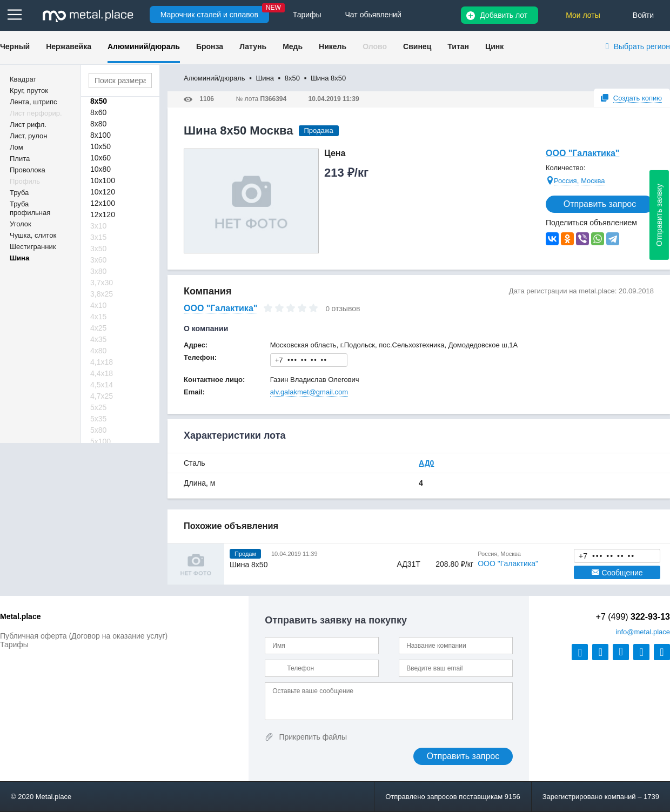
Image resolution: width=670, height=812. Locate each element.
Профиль (25, 181)
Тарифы (14, 645)
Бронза (210, 46)
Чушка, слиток (33, 235)
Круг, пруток (29, 90)
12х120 (103, 214)
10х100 (103, 180)
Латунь (253, 46)
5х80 (98, 430)
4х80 (98, 351)
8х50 (99, 101)
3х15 (98, 237)
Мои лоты (583, 15)
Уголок (21, 224)
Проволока (28, 170)
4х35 (98, 339)
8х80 (98, 124)
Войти (643, 15)
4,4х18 (102, 373)
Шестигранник (33, 247)
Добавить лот (504, 15)
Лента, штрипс (33, 102)
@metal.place (643, 632)
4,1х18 (102, 362)
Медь (293, 46)
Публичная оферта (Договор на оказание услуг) (84, 636)
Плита (20, 159)
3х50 (98, 249)
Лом (16, 147)
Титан (458, 46)
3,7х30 (102, 283)
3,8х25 (102, 294)
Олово (375, 46)
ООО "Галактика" (582, 153)
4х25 (98, 328)
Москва (593, 181)
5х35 (98, 419)
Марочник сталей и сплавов (209, 15)
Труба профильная (30, 208)
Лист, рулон (28, 136)
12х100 (103, 203)
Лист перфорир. (36, 113)
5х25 (98, 407)
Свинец (417, 46)
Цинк (494, 46)
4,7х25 (102, 396)
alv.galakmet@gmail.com (309, 392)
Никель (333, 46)
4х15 (98, 317)
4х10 (98, 305)
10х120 (103, 192)
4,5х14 (102, 385)
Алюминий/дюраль (144, 46)
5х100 (100, 441)
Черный (15, 46)
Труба (19, 193)
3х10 (98, 226)
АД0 (426, 463)
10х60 (100, 158)
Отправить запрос (600, 204)
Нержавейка (69, 46)
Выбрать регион (642, 46)
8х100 (100, 135)
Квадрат (23, 79)
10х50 (100, 146)
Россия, (566, 181)
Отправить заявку (659, 215)
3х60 (98, 260)
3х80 (98, 271)
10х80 (100, 169)
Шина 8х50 (249, 565)
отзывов (346, 308)
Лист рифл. (28, 125)
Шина (19, 258)
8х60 (98, 112)
